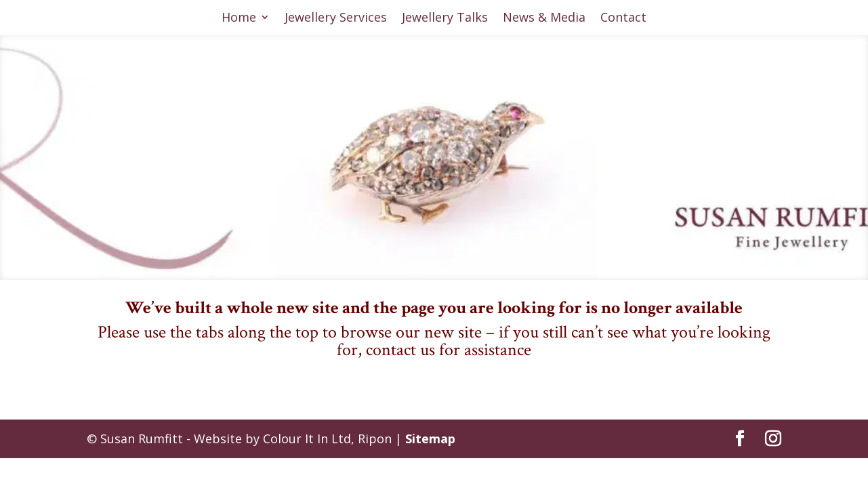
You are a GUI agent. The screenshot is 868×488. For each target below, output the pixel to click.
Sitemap (430, 439)
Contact (623, 19)
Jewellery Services (336, 19)
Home (239, 19)
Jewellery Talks (445, 19)
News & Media (544, 19)
